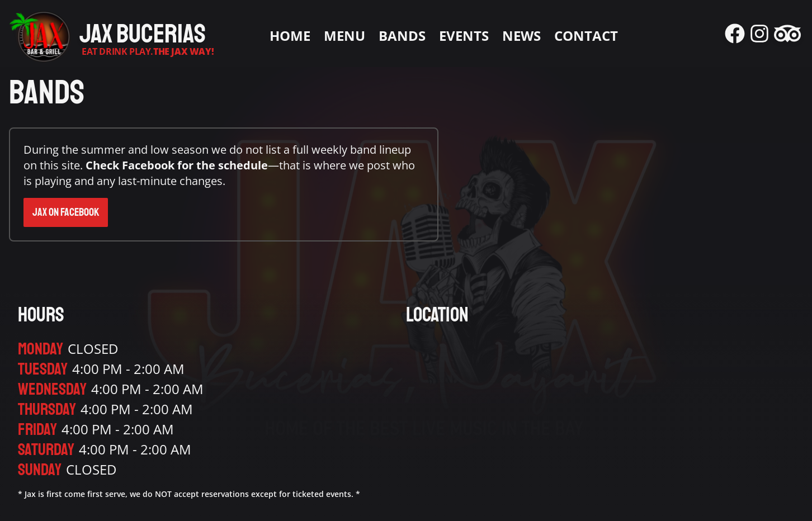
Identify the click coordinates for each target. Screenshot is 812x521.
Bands (402, 36)
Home (290, 36)
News (521, 36)
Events (464, 36)
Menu (344, 36)
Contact (586, 36)
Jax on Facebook (66, 212)
